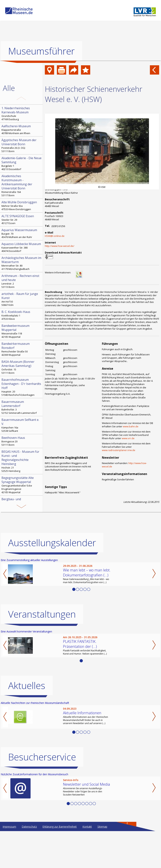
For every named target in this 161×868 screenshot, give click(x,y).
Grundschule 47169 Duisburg (22, 114)
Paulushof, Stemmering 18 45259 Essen (22, 507)
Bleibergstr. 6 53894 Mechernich (22, 527)
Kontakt (87, 863)
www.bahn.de (131, 426)
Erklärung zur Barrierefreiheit (60, 863)
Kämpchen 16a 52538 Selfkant (22, 425)
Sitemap (102, 863)
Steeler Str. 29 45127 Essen (22, 219)
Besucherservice (42, 794)
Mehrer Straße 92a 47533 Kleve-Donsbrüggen (22, 206)
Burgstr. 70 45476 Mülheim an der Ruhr (22, 233)
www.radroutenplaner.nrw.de (119, 450)
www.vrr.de (128, 438)
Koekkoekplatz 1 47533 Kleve (22, 315)
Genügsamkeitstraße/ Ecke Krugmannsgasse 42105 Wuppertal (22, 485)
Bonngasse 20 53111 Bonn (22, 441)
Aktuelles (27, 722)
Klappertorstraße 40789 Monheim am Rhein (22, 129)
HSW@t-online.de (55, 236)
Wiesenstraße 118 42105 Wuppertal (22, 331)
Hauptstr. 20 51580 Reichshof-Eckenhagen (22, 387)
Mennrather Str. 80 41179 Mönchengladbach (22, 263)
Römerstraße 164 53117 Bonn (22, 185)
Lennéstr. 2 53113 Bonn (22, 281)
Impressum (9, 863)
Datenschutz (29, 863)
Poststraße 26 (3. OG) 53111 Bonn (22, 145)
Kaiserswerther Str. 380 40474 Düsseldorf (22, 247)
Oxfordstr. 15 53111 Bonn (22, 367)
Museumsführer (41, 51)
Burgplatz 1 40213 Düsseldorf (22, 163)
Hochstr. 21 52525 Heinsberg (22, 461)
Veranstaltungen (42, 651)
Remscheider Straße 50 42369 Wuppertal (22, 349)
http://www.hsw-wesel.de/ (60, 246)
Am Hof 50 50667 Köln (22, 299)
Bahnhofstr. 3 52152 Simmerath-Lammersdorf (22, 407)
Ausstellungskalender (52, 580)
